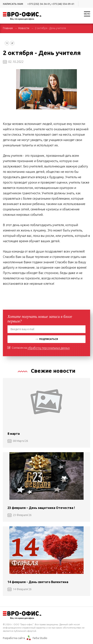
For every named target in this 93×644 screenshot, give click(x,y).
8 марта (14, 434)
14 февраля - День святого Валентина (38, 582)
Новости (24, 28)
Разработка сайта (14, 638)
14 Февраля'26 (20, 589)
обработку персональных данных (49, 348)
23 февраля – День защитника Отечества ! (41, 508)
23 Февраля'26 (20, 515)
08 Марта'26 (18, 441)
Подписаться (47, 339)
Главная (8, 28)
